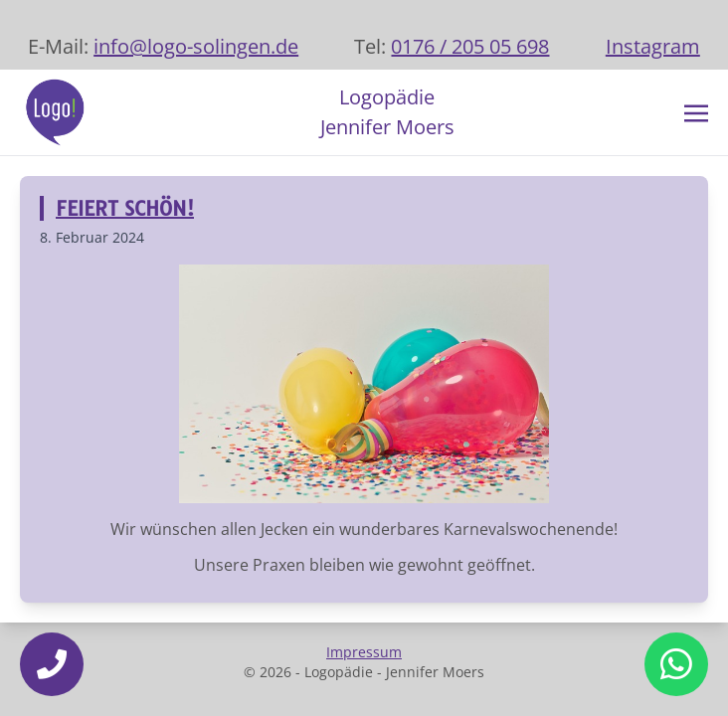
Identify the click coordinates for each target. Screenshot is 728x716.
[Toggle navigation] (696, 111)
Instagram (653, 46)
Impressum (364, 652)
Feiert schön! (125, 208)
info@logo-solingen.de (196, 46)
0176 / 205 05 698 (470, 46)
